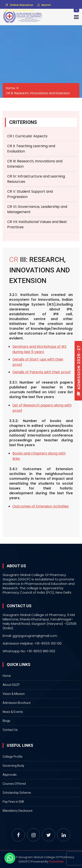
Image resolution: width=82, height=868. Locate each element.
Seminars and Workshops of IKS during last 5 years (39, 349)
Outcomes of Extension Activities (41, 506)
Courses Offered (14, 784)
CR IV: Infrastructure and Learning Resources (36, 179)
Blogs (6, 721)
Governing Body (13, 766)
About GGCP (11, 685)
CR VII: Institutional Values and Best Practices (37, 224)
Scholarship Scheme (17, 793)
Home (10, 88)
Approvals (10, 775)
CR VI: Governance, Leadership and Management (37, 209)
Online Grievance (19, 5)
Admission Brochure (17, 703)
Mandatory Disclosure (18, 811)
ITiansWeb (56, 862)
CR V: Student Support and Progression (30, 194)
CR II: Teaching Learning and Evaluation (31, 149)
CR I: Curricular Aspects (27, 136)
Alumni (44, 5)
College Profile (13, 757)
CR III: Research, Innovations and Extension (35, 164)
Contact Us (10, 730)
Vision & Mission (14, 694)
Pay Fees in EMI (13, 802)
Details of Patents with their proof (42, 372)
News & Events (13, 712)
